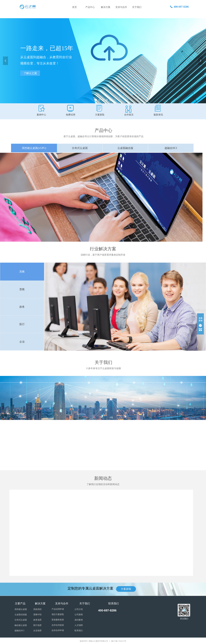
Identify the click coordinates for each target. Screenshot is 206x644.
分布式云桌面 (80, 148)
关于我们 (137, 7)
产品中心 (90, 7)
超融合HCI (171, 148)
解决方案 (106, 7)
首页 (74, 7)
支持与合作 (121, 7)
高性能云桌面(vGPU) (34, 148)
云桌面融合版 (125, 148)
